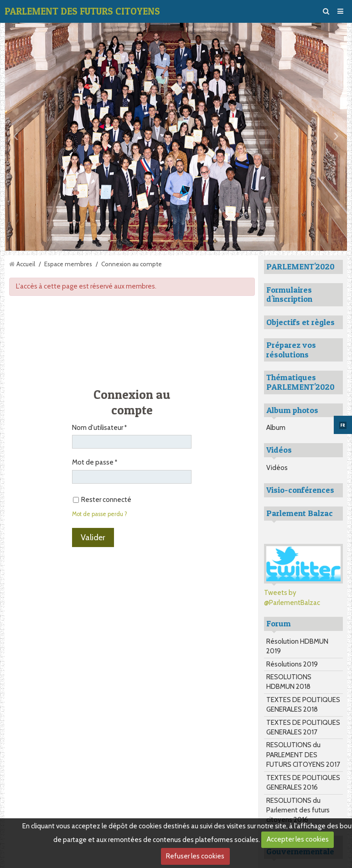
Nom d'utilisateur (98, 428)
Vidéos (277, 468)
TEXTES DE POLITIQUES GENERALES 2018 (303, 705)
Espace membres (68, 264)
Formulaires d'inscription (289, 294)
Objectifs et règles (300, 322)
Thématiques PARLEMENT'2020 (300, 382)
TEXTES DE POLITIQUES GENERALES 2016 (303, 783)
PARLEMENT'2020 (300, 266)
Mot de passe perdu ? (100, 514)
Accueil (26, 264)
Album (276, 428)
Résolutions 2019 (292, 664)
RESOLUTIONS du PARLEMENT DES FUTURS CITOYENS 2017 (303, 755)
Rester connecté (102, 500)
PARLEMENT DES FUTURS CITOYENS (82, 11)
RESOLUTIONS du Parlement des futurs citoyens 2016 (298, 810)
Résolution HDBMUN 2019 (297, 646)
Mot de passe (93, 462)
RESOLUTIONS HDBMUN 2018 (289, 682)
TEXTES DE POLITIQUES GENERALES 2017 (303, 727)
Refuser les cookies (195, 856)
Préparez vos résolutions (291, 350)
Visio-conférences (300, 490)
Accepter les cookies (298, 839)
